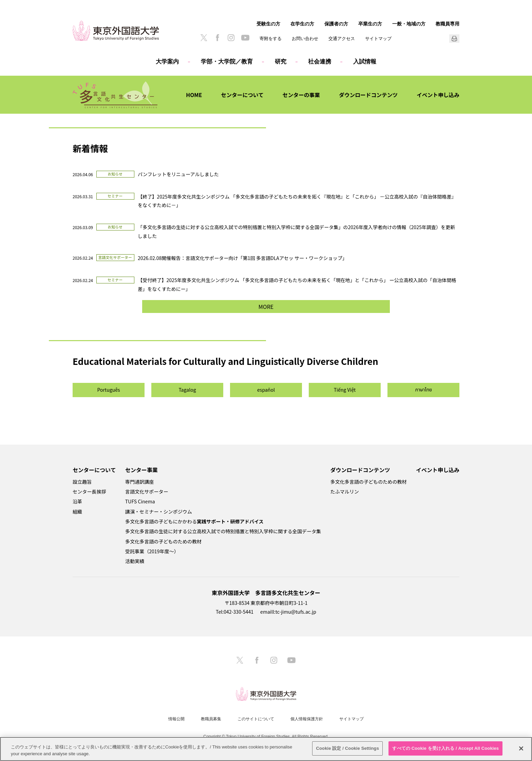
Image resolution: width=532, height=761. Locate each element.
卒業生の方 (370, 24)
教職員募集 (211, 719)
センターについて (240, 95)
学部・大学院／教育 (227, 62)
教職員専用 (448, 24)
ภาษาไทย (424, 390)
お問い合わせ (305, 39)
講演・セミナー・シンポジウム (159, 512)
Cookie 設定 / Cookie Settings (347, 748)
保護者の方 (336, 24)
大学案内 (167, 62)
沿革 (77, 501)
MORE (266, 307)
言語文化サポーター (147, 491)
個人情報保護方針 (307, 719)
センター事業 (141, 470)
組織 (77, 512)
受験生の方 (268, 24)
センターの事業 (299, 95)
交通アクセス (342, 39)
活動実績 (135, 561)
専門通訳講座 (139, 482)
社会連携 (320, 62)
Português (108, 390)
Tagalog (187, 390)
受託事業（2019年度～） (152, 551)
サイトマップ (378, 39)
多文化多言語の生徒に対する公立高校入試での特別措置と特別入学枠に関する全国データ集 (223, 531)
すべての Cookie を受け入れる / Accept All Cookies (445, 748)
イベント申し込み (438, 95)
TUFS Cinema (140, 501)
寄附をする (271, 39)
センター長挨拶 (89, 491)
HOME (191, 95)
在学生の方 (302, 24)
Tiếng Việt (345, 390)
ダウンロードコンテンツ (367, 95)
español (266, 390)
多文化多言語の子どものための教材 (163, 541)
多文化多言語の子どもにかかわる (194, 521)
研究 (281, 62)
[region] (266, 749)
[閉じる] (521, 748)
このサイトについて (256, 719)
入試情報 (365, 62)
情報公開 (176, 719)
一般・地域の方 (409, 24)
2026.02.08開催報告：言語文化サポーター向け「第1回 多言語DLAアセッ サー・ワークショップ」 (242, 258)
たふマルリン (344, 491)
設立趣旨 (82, 482)
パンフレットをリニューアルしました (178, 174)
